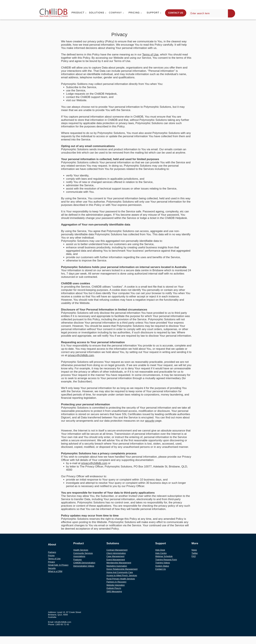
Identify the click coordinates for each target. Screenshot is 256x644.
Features (77, 560)
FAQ (194, 556)
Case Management (115, 556)
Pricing (51, 555)
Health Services (81, 550)
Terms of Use (150, 55)
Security (52, 568)
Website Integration (116, 585)
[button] (79, 13)
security (150, 421)
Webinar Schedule (164, 556)
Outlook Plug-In (114, 588)
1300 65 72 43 (62, 624)
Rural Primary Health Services (121, 579)
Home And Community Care (120, 572)
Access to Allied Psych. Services (122, 575)
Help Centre (161, 553)
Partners (52, 552)
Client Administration (116, 553)
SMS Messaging (114, 591)
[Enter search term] (206, 13)
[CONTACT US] (176, 13)
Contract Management (117, 550)
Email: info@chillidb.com (60, 622)
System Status (162, 566)
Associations (79, 556)
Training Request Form (166, 560)
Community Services (83, 553)
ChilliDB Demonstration (84, 563)
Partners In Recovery (116, 582)
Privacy (52, 562)
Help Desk (160, 550)
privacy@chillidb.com (81, 355)
